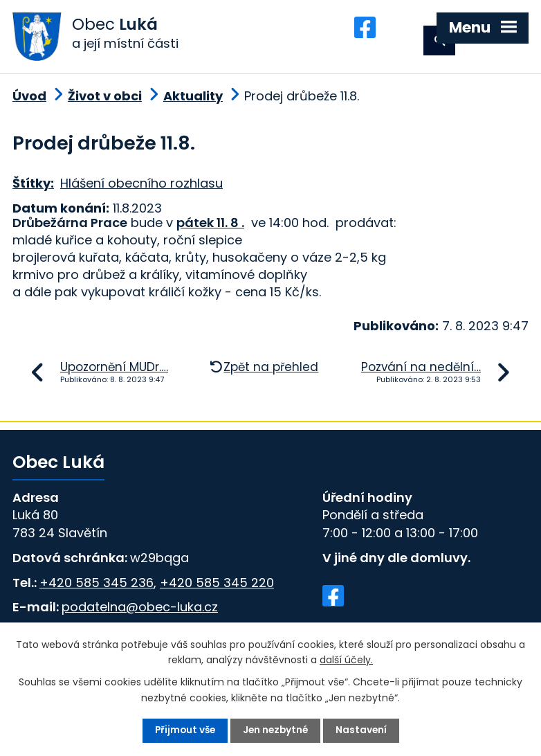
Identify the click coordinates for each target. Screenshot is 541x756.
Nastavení (364, 730)
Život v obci (105, 101)
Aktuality (193, 101)
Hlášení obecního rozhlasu (141, 188)
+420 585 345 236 (97, 587)
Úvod (29, 101)
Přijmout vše (183, 730)
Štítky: (33, 188)
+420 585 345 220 (217, 587)
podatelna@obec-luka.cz (140, 612)
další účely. (346, 659)
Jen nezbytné (276, 730)
